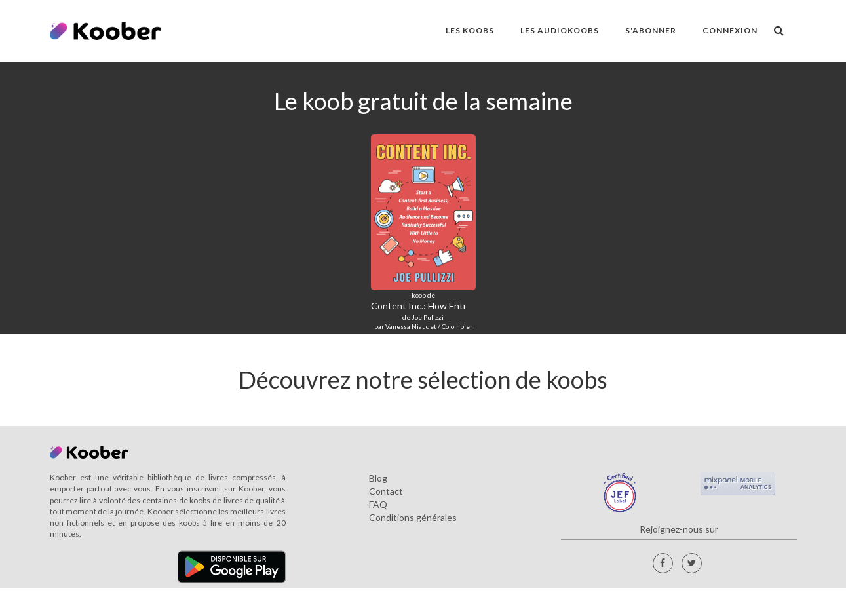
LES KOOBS (470, 30)
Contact (386, 491)
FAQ (378, 504)
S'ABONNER (651, 30)
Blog (378, 478)
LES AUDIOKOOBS (560, 30)
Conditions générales (413, 517)
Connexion (730, 30)
